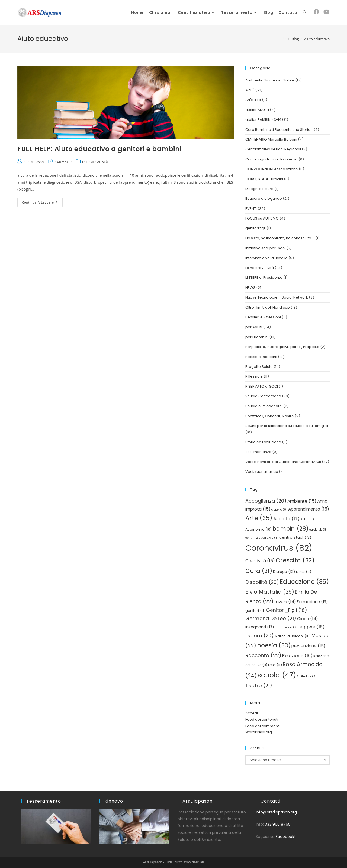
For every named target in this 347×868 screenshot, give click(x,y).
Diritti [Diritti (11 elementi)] (304, 572)
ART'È (250, 90)
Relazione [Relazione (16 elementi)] (297, 656)
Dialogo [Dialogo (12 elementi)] (284, 572)
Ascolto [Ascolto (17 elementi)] (286, 519)
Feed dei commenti (263, 726)
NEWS (250, 288)
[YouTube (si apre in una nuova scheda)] (327, 12)
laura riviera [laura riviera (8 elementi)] (286, 627)
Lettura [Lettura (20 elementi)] (260, 636)
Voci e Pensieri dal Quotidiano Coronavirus (283, 462)
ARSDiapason (34, 162)
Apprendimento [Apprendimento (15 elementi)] (309, 509)
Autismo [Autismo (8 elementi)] (309, 519)
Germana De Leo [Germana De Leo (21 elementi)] (271, 618)
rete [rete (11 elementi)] (275, 665)
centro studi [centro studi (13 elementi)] (295, 537)
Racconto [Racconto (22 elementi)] (263, 655)
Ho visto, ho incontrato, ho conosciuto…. (280, 238)
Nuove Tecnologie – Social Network (277, 297)
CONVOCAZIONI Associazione (272, 169)
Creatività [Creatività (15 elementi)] (260, 561)
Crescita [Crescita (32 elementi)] (295, 560)
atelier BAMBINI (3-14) (264, 120)
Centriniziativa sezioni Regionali (273, 149)
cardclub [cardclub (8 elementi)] (318, 530)
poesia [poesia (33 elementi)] (274, 645)
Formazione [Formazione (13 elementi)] (312, 602)
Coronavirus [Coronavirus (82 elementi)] (279, 548)
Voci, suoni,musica (262, 472)
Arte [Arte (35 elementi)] (259, 518)
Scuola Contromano (263, 396)
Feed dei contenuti (262, 719)
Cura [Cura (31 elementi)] (259, 571)
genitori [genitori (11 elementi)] (255, 611)
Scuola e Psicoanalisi (264, 406)
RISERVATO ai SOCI (262, 386)
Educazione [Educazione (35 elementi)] (304, 582)
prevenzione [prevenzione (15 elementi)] (309, 646)
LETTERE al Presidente (264, 278)
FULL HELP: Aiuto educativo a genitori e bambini (99, 149)
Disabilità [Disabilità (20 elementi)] (262, 582)
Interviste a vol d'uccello (266, 258)
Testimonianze (258, 452)
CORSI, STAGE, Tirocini (264, 179)
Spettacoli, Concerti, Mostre (270, 416)
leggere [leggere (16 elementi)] (311, 627)
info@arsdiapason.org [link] (276, 812)
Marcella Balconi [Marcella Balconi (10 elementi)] (293, 636)
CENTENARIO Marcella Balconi (271, 139)
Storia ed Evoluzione (263, 442)
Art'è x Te (253, 100)
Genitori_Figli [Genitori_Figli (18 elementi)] (287, 610)
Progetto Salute (259, 367)
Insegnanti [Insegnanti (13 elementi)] (260, 627)
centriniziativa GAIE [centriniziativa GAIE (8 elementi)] (262, 538)
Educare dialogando (264, 199)
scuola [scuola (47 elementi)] (277, 675)
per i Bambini (257, 337)
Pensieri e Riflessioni (263, 317)
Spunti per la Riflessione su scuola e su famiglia (287, 426)
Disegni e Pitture (259, 189)
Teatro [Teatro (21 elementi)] (259, 685)
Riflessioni (254, 376)
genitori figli (256, 228)
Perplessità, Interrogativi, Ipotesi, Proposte (282, 347)
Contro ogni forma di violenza (272, 159)
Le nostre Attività (95, 162)
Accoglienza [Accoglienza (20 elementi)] (266, 501)
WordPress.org (259, 732)
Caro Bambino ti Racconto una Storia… (279, 130)
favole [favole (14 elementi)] (285, 602)
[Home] (285, 39)
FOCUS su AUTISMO (262, 218)
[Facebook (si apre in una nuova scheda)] (316, 12)
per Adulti (254, 327)
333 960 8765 (278, 824)
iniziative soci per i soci (265, 248)
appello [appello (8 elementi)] (279, 510)
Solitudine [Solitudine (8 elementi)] (307, 677)
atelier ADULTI (257, 110)
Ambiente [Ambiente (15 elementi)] (302, 501)
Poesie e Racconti (261, 357)
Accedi (252, 713)
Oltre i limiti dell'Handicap (268, 307)
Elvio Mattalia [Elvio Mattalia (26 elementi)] (270, 592)
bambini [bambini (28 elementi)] (290, 529)
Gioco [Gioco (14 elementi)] (308, 619)
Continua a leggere (42, 201)
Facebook (285, 837)
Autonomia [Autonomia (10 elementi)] (258, 529)
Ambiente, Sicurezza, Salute (270, 80)
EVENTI (251, 209)
